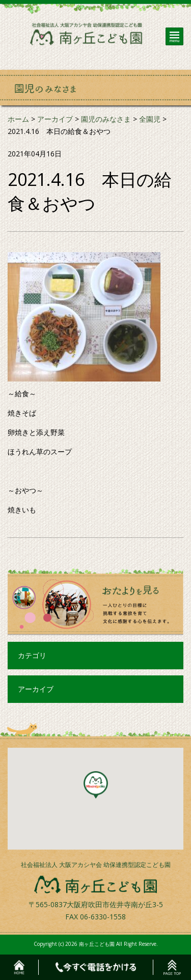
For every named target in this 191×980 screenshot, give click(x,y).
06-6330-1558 (103, 917)
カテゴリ (32, 655)
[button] (96, 785)
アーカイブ (36, 689)
